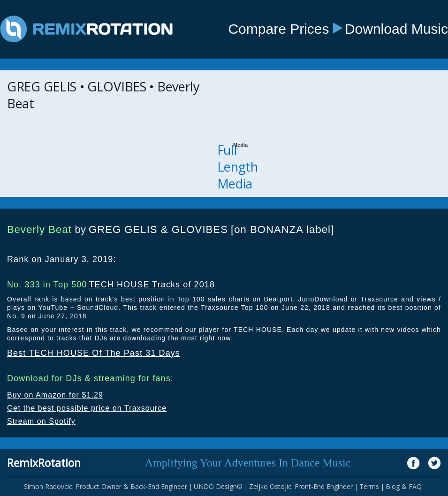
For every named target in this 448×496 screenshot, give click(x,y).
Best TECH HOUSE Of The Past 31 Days (94, 353)
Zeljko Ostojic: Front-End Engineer (301, 486)
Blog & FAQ (404, 486)
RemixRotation (44, 463)
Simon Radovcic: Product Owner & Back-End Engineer (106, 486)
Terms (369, 486)
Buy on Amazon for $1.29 (55, 395)
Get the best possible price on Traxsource (87, 408)
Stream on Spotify (41, 421)
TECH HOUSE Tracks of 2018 (152, 285)
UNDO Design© (218, 486)
